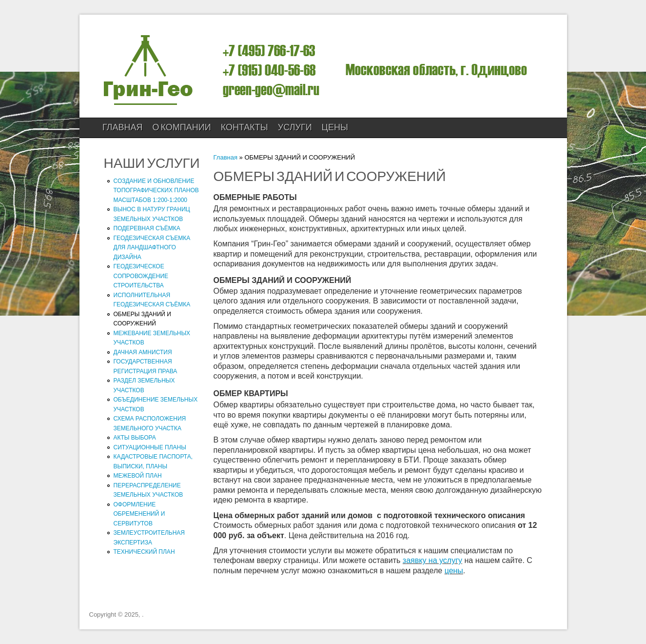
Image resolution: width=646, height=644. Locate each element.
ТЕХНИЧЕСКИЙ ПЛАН (144, 552)
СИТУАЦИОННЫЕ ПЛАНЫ (150, 447)
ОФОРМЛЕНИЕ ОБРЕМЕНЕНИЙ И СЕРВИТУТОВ (139, 514)
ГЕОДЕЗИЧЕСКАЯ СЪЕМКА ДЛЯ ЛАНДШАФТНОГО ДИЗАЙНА (152, 248)
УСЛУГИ (295, 128)
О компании (182, 128)
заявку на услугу (432, 560)
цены (454, 571)
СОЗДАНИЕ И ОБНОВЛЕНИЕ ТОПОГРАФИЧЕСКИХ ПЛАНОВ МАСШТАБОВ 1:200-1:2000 (156, 191)
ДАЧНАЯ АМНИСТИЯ (143, 352)
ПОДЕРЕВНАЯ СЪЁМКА (147, 228)
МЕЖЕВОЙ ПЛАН (138, 476)
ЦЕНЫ (335, 128)
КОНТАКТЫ (245, 128)
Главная (123, 128)
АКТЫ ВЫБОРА (135, 438)
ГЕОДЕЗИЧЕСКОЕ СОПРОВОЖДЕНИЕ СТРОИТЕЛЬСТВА (141, 276)
